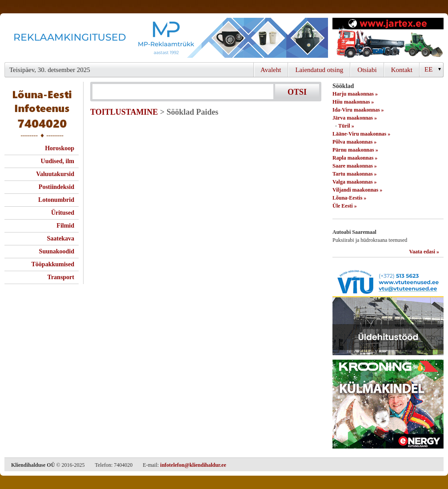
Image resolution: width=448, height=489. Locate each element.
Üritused (63, 213)
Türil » (346, 126)
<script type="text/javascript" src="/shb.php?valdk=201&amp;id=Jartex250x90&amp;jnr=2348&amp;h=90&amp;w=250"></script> (388, 38)
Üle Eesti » (345, 206)
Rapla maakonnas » (355, 158)
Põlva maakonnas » (354, 142)
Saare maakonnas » (355, 166)
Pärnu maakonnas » (355, 150)
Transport (61, 277)
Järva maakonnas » (355, 118)
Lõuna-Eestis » (349, 198)
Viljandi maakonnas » (357, 190)
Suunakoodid (57, 251)
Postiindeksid (56, 187)
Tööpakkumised (53, 264)
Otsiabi (367, 70)
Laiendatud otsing (319, 70)
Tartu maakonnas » (355, 174)
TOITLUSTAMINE (124, 112)
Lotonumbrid (56, 200)
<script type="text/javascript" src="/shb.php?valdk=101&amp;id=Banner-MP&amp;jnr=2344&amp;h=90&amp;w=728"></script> (166, 38)
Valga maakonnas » (355, 182)
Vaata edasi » (424, 252)
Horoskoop (60, 148)
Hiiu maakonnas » (353, 102)
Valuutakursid (55, 174)
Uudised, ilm (58, 161)
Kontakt (402, 70)
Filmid (65, 226)
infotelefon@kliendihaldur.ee (193, 465)
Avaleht (271, 70)
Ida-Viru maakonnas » (358, 110)
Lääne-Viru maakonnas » (361, 134)
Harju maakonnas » (355, 94)
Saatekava (61, 238)
